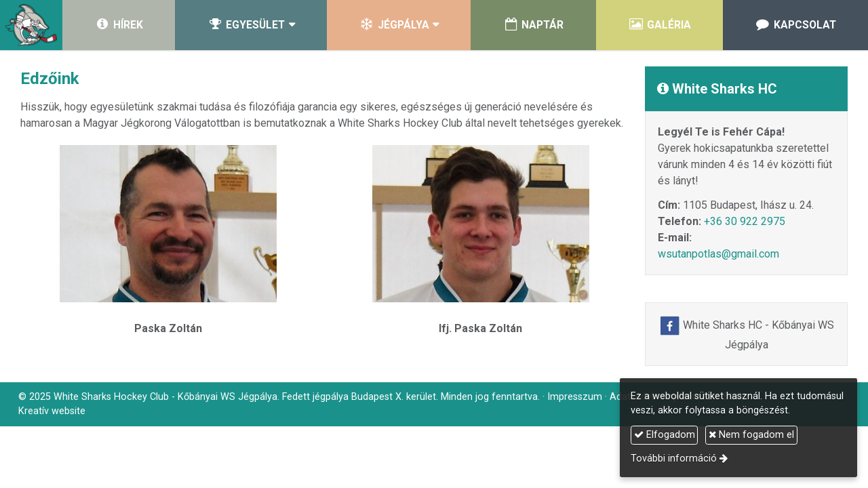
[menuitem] (119, 25)
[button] (251, 25)
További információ (674, 459)
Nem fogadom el (751, 435)
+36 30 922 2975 (745, 221)
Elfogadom (665, 435)
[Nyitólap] (31, 25)
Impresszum (575, 397)
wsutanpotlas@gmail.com (718, 254)
